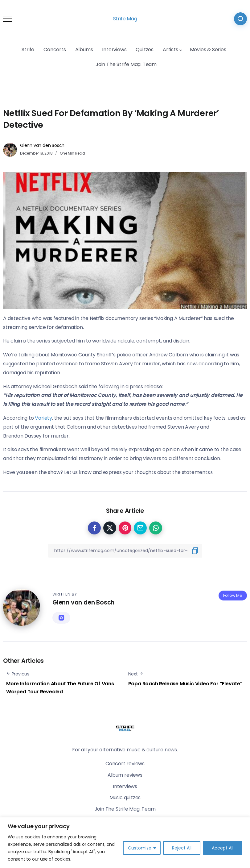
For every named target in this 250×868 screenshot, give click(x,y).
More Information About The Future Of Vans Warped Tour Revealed (60, 688)
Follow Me (233, 595)
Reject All (182, 848)
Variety (43, 418)
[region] (125, 843)
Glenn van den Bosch (42, 145)
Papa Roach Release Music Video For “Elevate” (185, 684)
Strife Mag (125, 19)
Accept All (223, 848)
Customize (140, 848)
